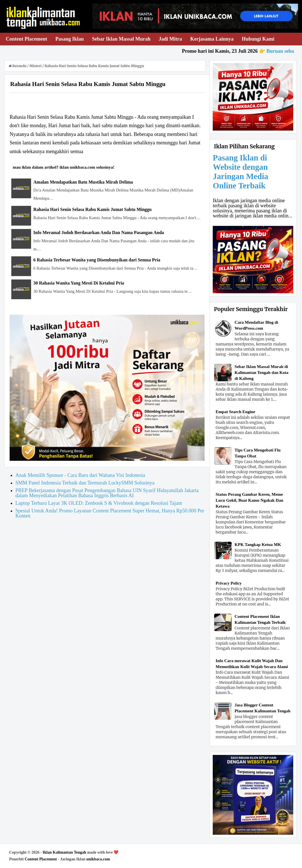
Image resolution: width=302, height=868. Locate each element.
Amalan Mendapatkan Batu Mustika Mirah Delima (83, 182)
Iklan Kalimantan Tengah (64, 852)
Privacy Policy (229, 583)
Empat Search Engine (235, 412)
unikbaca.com (98, 859)
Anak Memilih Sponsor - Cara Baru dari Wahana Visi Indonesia (80, 475)
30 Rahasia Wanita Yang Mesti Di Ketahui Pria (79, 283)
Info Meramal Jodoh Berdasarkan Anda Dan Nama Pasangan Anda (99, 233)
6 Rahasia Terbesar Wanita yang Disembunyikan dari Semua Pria (97, 260)
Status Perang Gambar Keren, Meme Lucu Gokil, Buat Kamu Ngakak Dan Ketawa (249, 500)
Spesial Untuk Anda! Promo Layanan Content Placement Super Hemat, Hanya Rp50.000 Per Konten (110, 513)
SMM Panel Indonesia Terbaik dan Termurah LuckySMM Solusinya (85, 483)
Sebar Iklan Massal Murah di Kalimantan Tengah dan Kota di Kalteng (261, 373)
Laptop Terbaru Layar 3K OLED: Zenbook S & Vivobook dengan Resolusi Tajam (99, 503)
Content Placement (41, 859)
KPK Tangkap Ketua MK (258, 545)
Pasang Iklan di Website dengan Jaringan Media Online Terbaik (240, 172)
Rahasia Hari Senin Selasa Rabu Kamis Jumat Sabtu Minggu (93, 209)
